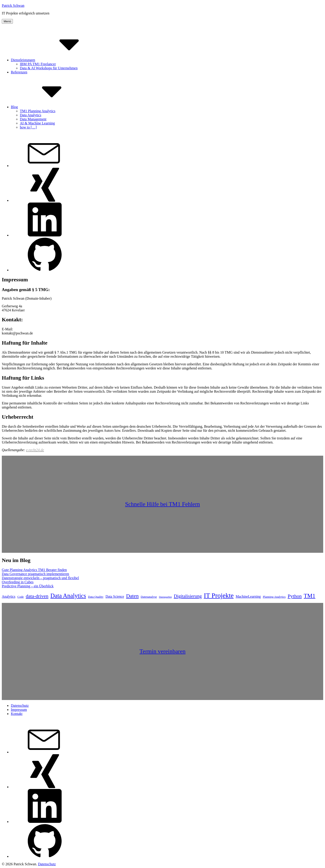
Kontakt (17, 714)
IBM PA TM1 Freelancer (38, 64)
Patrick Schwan (13, 6)
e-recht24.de (35, 450)
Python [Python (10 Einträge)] (295, 596)
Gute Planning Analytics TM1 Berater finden (34, 570)
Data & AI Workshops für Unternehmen (49, 68)
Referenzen (19, 72)
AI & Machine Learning (37, 123)
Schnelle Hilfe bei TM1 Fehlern (162, 504)
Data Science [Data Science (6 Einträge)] (115, 596)
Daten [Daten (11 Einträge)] (132, 596)
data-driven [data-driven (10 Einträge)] (37, 596)
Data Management (33, 119)
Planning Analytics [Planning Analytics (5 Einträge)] (274, 597)
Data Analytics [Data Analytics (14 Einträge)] (68, 596)
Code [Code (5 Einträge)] (21, 597)
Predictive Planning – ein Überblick (28, 586)
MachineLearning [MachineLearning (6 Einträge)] (248, 596)
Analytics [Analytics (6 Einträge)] (9, 596)
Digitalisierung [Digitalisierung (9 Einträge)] (188, 596)
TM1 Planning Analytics (38, 111)
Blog (48, 107)
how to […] (28, 127)
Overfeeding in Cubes (18, 582)
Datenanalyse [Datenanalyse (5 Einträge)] (149, 597)
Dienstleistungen (57, 60)
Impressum (19, 710)
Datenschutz (20, 706)
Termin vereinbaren (162, 651)
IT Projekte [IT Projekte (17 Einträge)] (219, 595)
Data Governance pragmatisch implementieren (35, 574)
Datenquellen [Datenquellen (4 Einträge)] (165, 597)
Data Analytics (31, 115)
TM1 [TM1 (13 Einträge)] (310, 596)
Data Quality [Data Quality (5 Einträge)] (96, 597)
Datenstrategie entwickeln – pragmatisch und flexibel (40, 578)
